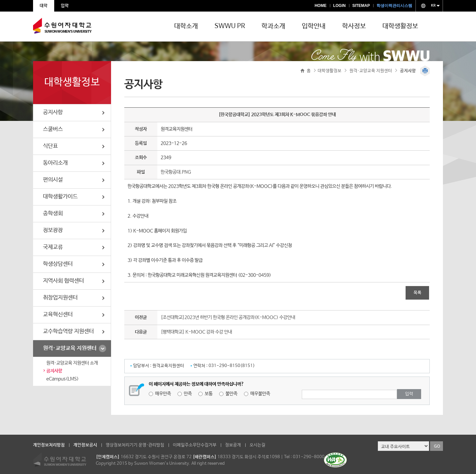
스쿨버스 (53, 129)
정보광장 (53, 230)
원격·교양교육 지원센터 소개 (72, 363)
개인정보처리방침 (49, 445)
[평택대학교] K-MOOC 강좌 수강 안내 (196, 332)
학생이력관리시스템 (394, 6)
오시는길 (258, 445)
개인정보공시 (85, 445)
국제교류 (53, 247)
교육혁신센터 (58, 315)
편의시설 (53, 180)
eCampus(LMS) (62, 379)
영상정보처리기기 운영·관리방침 (135, 445)
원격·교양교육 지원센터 (70, 348)
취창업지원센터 (60, 298)
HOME (321, 6)
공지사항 (53, 112)
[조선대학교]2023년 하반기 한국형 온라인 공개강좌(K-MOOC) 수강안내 (228, 317)
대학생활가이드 (60, 197)
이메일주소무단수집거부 (195, 445)
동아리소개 (55, 163)
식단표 (50, 146)
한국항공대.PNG (176, 172)
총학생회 (53, 214)
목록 (417, 293)
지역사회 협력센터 (63, 281)
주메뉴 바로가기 (0, 0)
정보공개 (233, 445)
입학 (65, 6)
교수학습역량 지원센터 (68, 331)
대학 (44, 6)
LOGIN (339, 6)
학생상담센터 (58, 264)
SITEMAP (361, 6)
